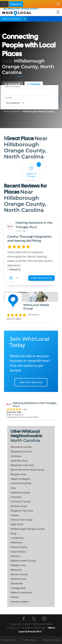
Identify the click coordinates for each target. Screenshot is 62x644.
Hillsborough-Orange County (38, 111)
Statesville (17, 583)
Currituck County (21, 501)
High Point (17, 524)
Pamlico (15, 556)
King (13, 533)
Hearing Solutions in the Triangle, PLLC (34, 225)
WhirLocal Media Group (36, 307)
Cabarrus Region (21, 479)
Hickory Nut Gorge (22, 520)
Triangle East (18, 588)
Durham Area (19, 506)
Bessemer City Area (22, 465)
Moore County (19, 547)
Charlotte (16, 497)
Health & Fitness (31, 172)
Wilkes (15, 597)
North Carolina (25, 440)
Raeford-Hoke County (23, 561)
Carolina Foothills (21, 483)
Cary (13, 488)
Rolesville (16, 570)
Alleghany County (21, 451)
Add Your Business (31, 382)
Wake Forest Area (21, 593)
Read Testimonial (41, 278)
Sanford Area (18, 579)
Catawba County (20, 492)
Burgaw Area (18, 474)
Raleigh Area (18, 565)
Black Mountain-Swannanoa (27, 470)
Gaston (15, 515)
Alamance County (21, 447)
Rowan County (19, 574)
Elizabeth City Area (22, 511)
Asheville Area (19, 461)
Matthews (17, 542)
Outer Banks (18, 552)
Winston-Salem (20, 602)
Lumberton (17, 538)
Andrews (16, 456)
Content (13, 84)
